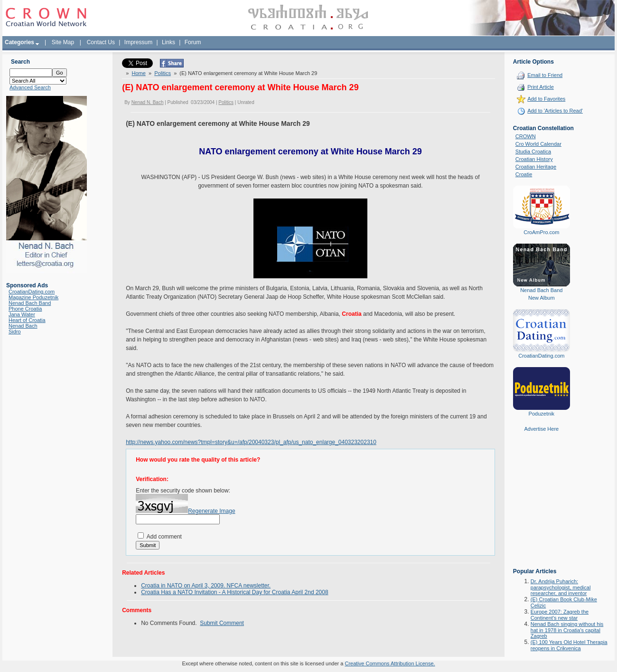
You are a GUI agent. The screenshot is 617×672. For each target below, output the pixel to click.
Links (168, 42)
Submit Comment (222, 623)
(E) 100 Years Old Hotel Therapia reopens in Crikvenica (569, 645)
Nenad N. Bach (148, 102)
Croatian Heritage (536, 167)
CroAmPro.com (541, 232)
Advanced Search (30, 87)
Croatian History (534, 159)
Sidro (15, 331)
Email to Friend (545, 75)
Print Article (541, 87)
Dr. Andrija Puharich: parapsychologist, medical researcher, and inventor (561, 587)
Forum (193, 42)
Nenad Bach (23, 326)
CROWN (526, 136)
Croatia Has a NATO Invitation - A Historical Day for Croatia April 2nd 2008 (234, 592)
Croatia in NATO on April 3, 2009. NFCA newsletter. (206, 586)
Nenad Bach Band (30, 303)
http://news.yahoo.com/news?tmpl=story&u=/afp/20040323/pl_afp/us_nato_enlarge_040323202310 (251, 442)
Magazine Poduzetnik (33, 297)
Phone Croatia (25, 309)
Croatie (524, 174)
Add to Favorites (546, 99)
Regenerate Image (211, 511)
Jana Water (22, 314)
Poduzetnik (542, 414)
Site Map (63, 42)
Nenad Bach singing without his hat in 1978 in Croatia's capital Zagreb (567, 630)
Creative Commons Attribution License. (390, 663)
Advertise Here (541, 429)
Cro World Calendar (538, 144)
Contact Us (101, 42)
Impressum (138, 42)
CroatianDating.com (32, 292)
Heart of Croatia (27, 320)
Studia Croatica (533, 151)
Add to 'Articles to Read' (555, 111)
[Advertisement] (542, 507)
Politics (163, 73)
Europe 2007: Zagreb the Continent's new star (560, 615)
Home (138, 73)
